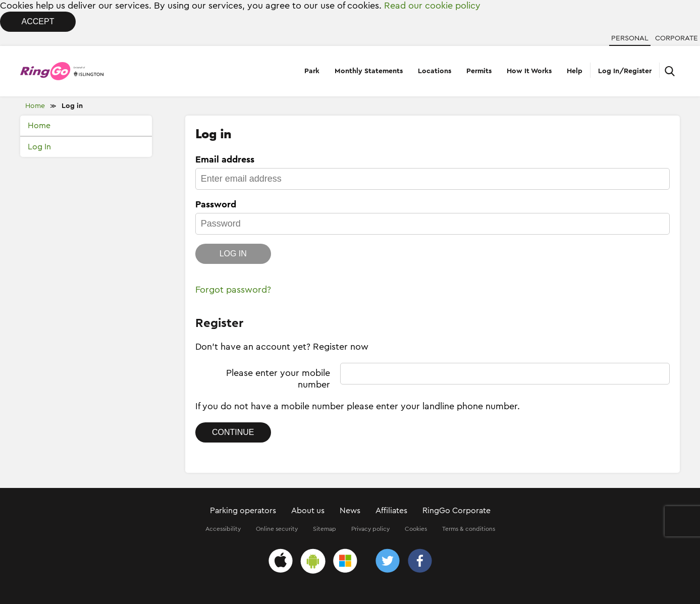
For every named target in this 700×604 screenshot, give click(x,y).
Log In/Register (625, 71)
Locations (435, 71)
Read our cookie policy (432, 6)
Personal (630, 38)
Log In (39, 147)
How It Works (529, 71)
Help (575, 71)
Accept (38, 21)
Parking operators (243, 511)
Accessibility (223, 529)
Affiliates (391, 511)
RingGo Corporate (456, 511)
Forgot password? (233, 290)
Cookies (416, 529)
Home (35, 106)
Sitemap (325, 529)
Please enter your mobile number (278, 379)
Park (312, 71)
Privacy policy (370, 529)
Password (216, 204)
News (350, 511)
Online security (277, 529)
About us (308, 511)
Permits (479, 71)
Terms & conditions (469, 529)
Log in (72, 106)
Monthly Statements (369, 71)
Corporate (677, 38)
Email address (225, 159)
